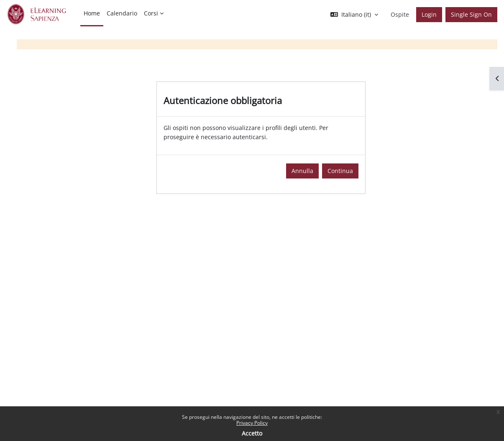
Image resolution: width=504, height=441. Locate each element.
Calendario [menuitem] (122, 13)
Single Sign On (471, 14)
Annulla (302, 171)
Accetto (252, 433)
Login (429, 14)
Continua (340, 171)
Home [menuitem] (92, 13)
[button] (354, 15)
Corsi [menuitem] (151, 13)
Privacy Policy (252, 423)
